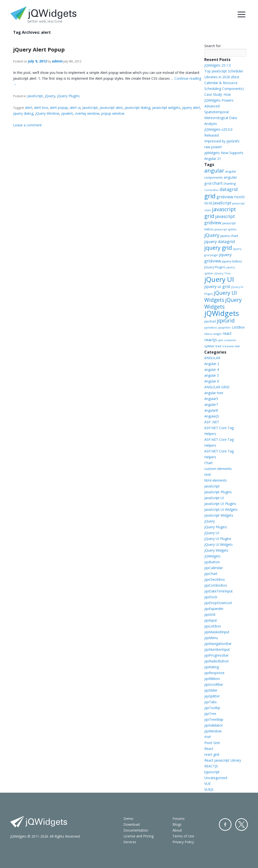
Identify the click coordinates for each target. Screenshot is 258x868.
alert (29, 108)
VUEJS (209, 789)
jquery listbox (232, 261)
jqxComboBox (216, 585)
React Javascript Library (223, 760)
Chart (209, 463)
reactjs (211, 340)
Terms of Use (183, 836)
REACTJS (211, 766)
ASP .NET (212, 422)
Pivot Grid (212, 743)
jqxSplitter (212, 696)
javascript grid (220, 213)
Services (130, 842)
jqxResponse (214, 673)
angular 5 (212, 375)
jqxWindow (213, 731)
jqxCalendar (214, 568)
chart (217, 183)
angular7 (211, 404)
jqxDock (211, 597)
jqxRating (212, 667)
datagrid (229, 189)
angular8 (211, 410)
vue (237, 346)
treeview (228, 346)
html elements (216, 480)
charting (230, 183)
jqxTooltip (212, 708)
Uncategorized (216, 778)
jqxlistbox (211, 327)
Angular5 (211, 399)
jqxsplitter (224, 328)
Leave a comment (27, 125)
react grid (212, 754)
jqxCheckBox (215, 579)
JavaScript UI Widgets (221, 509)
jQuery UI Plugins (218, 539)
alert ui (75, 108)
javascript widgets (166, 108)
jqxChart (211, 574)
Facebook (225, 825)
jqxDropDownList (218, 603)
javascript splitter (226, 229)
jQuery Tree (223, 273)
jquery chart (229, 236)
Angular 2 (212, 364)
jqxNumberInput (217, 649)
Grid (207, 474)
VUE (207, 784)
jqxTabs (211, 702)
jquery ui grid (217, 286)
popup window (113, 113)
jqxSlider (211, 690)
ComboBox (211, 190)
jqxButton (212, 562)
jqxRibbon (212, 679)
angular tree (214, 393)
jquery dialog (23, 113)
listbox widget (213, 334)
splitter (209, 346)
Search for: (213, 46)
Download (132, 824)
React (209, 749)
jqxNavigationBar (218, 644)
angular (214, 170)
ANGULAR (212, 358)
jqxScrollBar (214, 684)
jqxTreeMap (214, 719)
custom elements (218, 469)
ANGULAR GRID (217, 387)
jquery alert (191, 108)
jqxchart (210, 321)
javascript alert (111, 108)
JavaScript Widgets (219, 515)
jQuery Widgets (223, 303)
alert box (41, 108)
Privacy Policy (183, 842)
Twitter (241, 825)
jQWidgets (222, 313)
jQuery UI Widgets (221, 296)
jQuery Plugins (68, 96)
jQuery (50, 96)
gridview (225, 197)
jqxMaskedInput (217, 632)
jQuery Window (47, 113)
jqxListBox (213, 626)
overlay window (87, 113)
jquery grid (218, 248)
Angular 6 (212, 381)
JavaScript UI (214, 498)
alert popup (59, 108)
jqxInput (211, 620)
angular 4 (212, 369)
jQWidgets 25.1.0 (218, 65)
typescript (212, 772)
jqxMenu (211, 638)
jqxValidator (214, 725)
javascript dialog (137, 108)
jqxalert (67, 113)
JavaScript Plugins (218, 492)
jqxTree (210, 714)
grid (210, 196)
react (227, 333)
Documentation (136, 830)
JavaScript (35, 96)
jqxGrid (226, 320)
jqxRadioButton (217, 661)
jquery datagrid (220, 241)
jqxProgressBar (216, 655)
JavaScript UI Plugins (220, 504)
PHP (208, 737)
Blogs (177, 824)
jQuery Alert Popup (39, 49)
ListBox (238, 327)
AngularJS (212, 416)
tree (219, 346)
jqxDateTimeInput (219, 591)
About (177, 830)
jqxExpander (214, 609)
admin (57, 61)
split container (227, 340)
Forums (179, 819)
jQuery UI (219, 279)
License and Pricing (138, 836)
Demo (128, 819)
